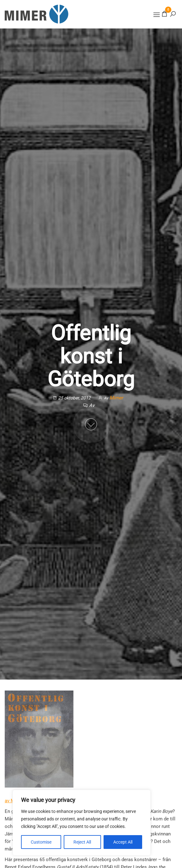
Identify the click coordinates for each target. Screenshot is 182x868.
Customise (41, 842)
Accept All (123, 842)
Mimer (116, 398)
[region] (82, 823)
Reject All (82, 842)
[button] (157, 15)
